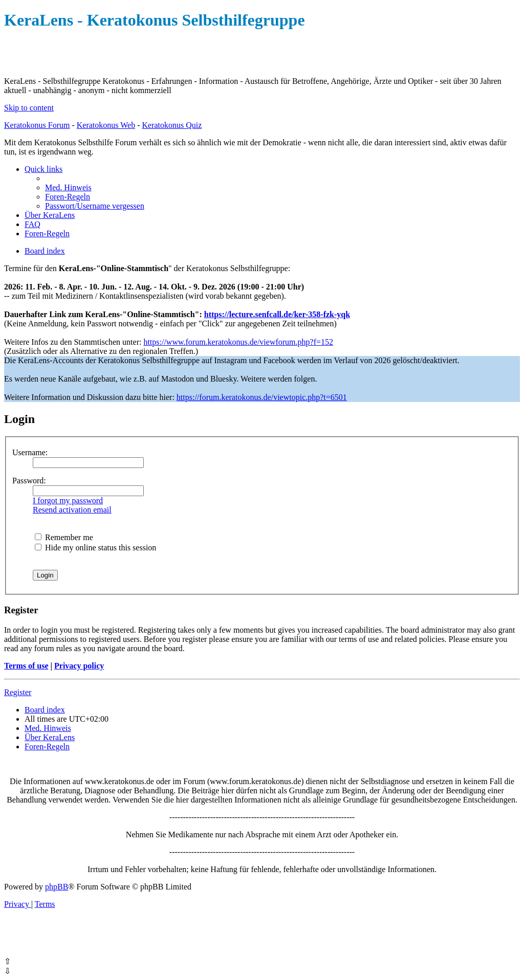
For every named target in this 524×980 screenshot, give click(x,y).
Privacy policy (79, 666)
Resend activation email (72, 510)
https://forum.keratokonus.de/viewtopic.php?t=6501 (262, 397)
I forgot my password (68, 500)
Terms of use (26, 666)
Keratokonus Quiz (172, 125)
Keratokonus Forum (37, 125)
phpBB (57, 887)
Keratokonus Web (106, 125)
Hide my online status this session (95, 548)
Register (18, 692)
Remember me (64, 537)
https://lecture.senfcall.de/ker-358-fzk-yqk (277, 314)
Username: (30, 452)
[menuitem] (68, 187)
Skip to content (29, 108)
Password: (29, 481)
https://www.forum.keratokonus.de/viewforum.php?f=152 (238, 342)
